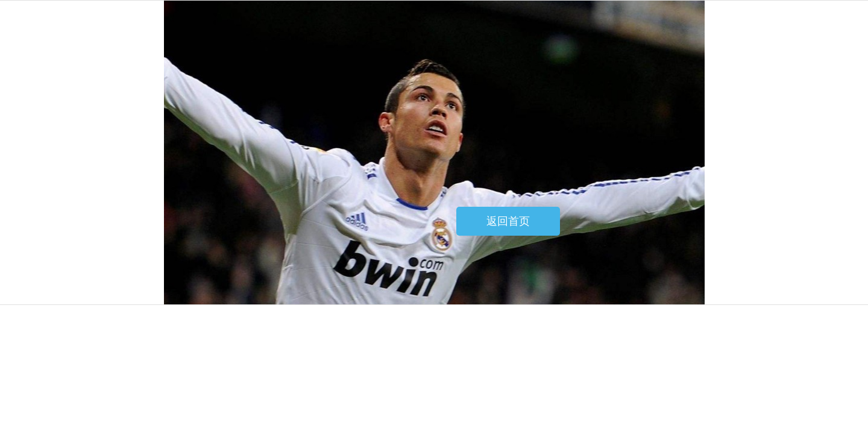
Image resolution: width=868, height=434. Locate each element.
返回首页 (508, 221)
